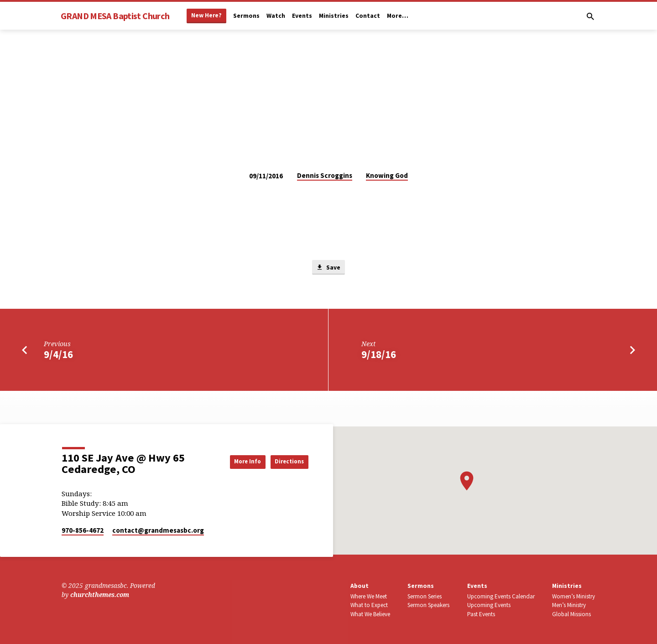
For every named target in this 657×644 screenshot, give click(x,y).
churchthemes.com (100, 595)
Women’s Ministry (574, 596)
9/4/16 (58, 356)
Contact (368, 16)
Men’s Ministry (569, 605)
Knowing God (387, 175)
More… (398, 16)
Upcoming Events (489, 605)
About (360, 586)
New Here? (206, 15)
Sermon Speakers (428, 605)
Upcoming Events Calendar (501, 596)
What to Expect (369, 605)
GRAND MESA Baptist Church (115, 16)
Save (328, 268)
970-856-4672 (83, 530)
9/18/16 (379, 356)
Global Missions (571, 614)
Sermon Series (425, 596)
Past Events (481, 614)
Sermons (246, 16)
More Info (235, 461)
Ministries (334, 16)
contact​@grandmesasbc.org (158, 530)
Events (302, 16)
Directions (285, 461)
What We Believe (370, 614)
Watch (276, 16)
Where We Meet (369, 596)
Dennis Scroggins (325, 175)
